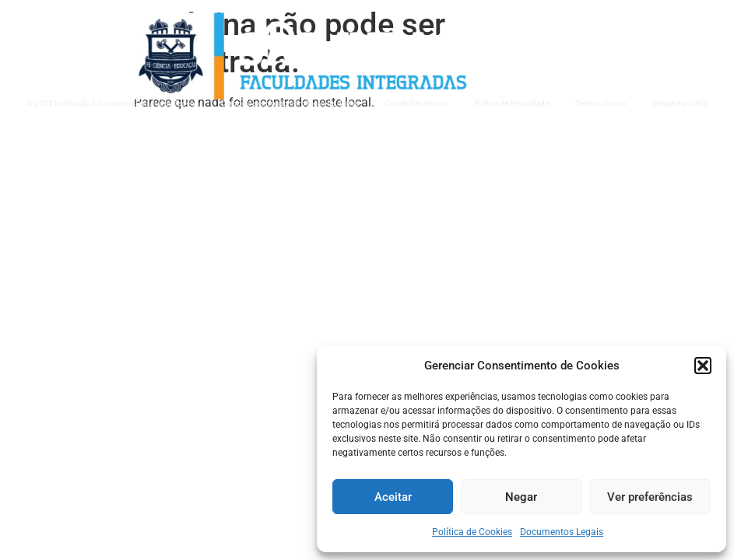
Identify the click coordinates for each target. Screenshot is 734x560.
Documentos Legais (562, 532)
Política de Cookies (472, 532)
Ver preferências (650, 497)
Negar (521, 497)
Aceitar (393, 497)
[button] (703, 366)
